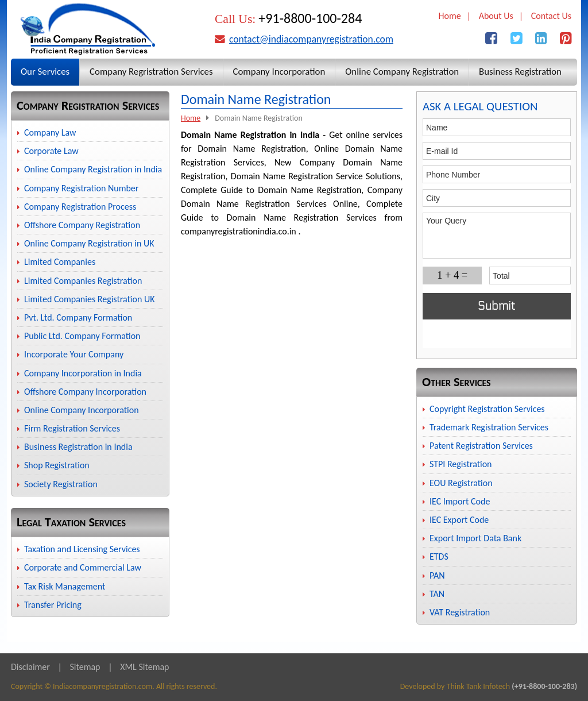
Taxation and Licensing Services (82, 549)
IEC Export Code (459, 520)
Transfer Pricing (53, 605)
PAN (437, 575)
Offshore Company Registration (82, 225)
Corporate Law (51, 151)
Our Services (45, 72)
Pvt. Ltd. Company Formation (78, 317)
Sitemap (85, 667)
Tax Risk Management (65, 586)
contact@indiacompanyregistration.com (311, 39)
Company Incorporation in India (83, 373)
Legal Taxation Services (71, 522)
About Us (496, 16)
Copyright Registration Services (487, 409)
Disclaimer (30, 667)
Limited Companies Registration (83, 281)
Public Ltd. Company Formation (82, 336)
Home (450, 16)
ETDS (439, 556)
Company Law (50, 132)
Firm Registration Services (72, 428)
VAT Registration (460, 612)
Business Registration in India (78, 447)
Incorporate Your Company (74, 354)
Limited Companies (60, 262)
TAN (437, 594)
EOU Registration (461, 483)
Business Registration (520, 72)
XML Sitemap (144, 667)
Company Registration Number (81, 188)
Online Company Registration (402, 72)
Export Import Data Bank (475, 538)
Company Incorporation (279, 72)
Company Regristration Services (151, 72)
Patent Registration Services (481, 446)
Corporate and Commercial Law (83, 567)
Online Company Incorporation (82, 410)
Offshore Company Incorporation (85, 392)
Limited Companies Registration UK (89, 299)
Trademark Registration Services (489, 427)
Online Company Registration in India (93, 169)
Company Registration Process (80, 207)
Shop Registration (57, 465)
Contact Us (551, 16)
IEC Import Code (460, 501)
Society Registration (61, 484)
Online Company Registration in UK (89, 243)
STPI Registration (461, 464)
